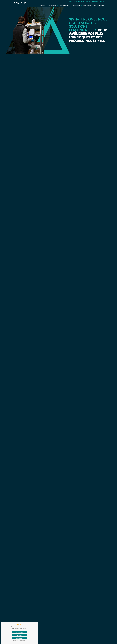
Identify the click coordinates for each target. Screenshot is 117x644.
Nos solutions (52, 5)
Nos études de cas (79, 1)
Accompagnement (64, 5)
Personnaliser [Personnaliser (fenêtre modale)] (19, 638)
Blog (71, 1)
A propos (42, 5)
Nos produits (87, 5)
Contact (102, 1)
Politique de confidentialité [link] (19, 641)
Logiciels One (76, 5)
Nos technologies (99, 5)
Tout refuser (19, 635)
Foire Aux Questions (92, 1)
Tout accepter (19, 632)
